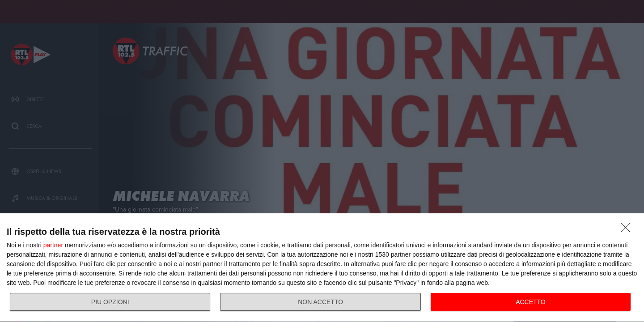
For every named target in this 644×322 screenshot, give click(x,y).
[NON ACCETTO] (628, 230)
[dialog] (322, 268)
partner (53, 245)
